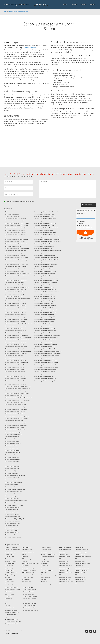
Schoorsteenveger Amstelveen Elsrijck (15, 221)
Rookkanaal (44, 582)
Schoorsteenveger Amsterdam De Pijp (15, 294)
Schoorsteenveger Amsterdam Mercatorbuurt (45, 221)
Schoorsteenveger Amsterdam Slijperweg (44, 321)
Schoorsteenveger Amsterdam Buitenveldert (16, 267)
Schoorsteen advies (64, 554)
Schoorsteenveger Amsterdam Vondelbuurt (45, 378)
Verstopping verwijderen (11, 610)
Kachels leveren (26, 584)
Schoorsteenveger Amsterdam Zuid (14, 421)
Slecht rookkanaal (10, 594)
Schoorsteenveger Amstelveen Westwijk (15, 235)
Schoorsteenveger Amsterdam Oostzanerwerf (45, 264)
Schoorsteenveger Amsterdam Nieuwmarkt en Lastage (48, 241)
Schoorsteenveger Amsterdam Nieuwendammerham (47, 239)
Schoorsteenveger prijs (81, 584)
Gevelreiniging (26, 566)
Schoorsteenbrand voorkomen (83, 557)
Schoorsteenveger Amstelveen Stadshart (15, 230)
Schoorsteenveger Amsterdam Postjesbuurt (45, 289)
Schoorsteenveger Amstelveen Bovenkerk (16, 219)
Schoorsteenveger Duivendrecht (13, 450)
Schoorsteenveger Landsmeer (13, 466)
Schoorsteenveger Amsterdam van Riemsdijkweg (46, 367)
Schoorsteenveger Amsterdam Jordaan (15, 367)
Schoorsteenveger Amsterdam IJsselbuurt (15, 360)
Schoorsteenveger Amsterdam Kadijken (15, 372)
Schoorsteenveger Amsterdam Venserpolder (45, 369)
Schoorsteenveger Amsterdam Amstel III (15, 241)
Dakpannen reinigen (27, 559)
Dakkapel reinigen (10, 584)
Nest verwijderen (45, 561)
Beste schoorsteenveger (11, 547)
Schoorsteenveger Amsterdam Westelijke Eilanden (18, 400)
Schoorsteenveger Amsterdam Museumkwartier (46, 228)
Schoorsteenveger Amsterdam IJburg (14, 356)
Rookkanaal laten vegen (65, 547)
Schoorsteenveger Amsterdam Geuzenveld (16, 331)
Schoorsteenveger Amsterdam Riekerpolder (45, 301)
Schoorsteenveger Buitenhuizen (13, 443)
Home (5, 12)
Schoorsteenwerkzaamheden (12, 589)
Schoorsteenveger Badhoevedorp (14, 434)
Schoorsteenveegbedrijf (81, 579)
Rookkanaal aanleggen (47, 584)
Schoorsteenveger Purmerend (13, 503)
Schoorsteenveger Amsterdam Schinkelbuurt (45, 312)
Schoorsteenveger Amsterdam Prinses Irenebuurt (46, 292)
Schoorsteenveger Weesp (11, 526)
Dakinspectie (8, 579)
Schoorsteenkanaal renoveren (83, 563)
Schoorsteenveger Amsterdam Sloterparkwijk (45, 331)
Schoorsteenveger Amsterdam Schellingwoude (46, 310)
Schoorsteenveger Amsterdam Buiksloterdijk (16, 260)
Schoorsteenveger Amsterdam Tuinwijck (44, 358)
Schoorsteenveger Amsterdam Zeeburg (15, 414)
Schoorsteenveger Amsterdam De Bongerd (16, 289)
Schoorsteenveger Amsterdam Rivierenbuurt (45, 305)
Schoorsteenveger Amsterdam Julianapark (16, 369)
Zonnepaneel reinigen (28, 592)
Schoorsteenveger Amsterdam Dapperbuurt (16, 280)
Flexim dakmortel (26, 561)
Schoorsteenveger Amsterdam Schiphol (44, 315)
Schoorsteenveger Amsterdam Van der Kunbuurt (46, 360)
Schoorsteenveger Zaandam (12, 532)
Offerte (43, 568)
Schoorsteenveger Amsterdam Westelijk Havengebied (19, 398)
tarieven (69, 105)
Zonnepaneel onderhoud (29, 589)
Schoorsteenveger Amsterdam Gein (14, 328)
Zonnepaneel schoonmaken (30, 596)
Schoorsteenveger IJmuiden (12, 462)
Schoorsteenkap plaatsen (82, 570)
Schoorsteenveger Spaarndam (13, 507)
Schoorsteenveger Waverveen (13, 523)
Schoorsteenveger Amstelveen (13, 216)
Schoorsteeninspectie (81, 559)
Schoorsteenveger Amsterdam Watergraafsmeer (46, 381)
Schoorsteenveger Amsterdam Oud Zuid (44, 269)
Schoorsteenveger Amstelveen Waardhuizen (16, 232)
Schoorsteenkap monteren (82, 568)
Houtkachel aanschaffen (28, 575)
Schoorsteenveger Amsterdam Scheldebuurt (45, 308)
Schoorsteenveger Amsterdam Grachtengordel (17, 335)
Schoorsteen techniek (65, 584)
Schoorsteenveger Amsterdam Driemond (15, 308)
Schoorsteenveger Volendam (12, 521)
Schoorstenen (9, 592)
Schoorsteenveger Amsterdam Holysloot (15, 349)
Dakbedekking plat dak (11, 561)
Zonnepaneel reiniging (29, 594)
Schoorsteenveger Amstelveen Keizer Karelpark (17, 223)
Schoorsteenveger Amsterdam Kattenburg (16, 376)
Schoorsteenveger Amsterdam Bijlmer (15, 253)
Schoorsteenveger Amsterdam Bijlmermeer (16, 255)
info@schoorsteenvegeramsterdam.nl (86, 218)
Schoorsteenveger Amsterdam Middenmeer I (45, 223)
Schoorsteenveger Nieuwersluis (13, 494)
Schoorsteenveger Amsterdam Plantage (44, 287)
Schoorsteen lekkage (64, 568)
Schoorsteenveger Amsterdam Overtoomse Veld (46, 280)
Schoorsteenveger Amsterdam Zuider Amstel (16, 425)
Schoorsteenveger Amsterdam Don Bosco (16, 305)
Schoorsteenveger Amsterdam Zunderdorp (16, 430)
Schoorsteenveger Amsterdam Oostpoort (44, 262)
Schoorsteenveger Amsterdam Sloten (18, 12)
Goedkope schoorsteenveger (29, 570)
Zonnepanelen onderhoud (30, 603)
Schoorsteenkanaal (80, 561)
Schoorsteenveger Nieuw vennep (13, 491)
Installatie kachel (26, 579)
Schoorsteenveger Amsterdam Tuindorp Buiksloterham (48, 351)
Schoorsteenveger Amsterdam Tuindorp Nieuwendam (47, 353)
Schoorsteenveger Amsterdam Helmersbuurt (16, 342)
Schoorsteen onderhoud (65, 572)
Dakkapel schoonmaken (28, 552)
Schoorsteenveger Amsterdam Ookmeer (44, 246)
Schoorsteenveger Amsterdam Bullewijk (15, 269)
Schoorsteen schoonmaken (66, 582)
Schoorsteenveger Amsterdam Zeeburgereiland (17, 416)
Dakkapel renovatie (27, 550)
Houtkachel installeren (28, 577)
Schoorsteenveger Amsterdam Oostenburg (45, 255)
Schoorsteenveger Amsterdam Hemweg (15, 344)
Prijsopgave (44, 572)
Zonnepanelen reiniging (29, 608)
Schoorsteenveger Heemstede (13, 459)
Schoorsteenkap (79, 566)
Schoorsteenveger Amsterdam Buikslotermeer (17, 264)
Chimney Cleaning (10, 557)
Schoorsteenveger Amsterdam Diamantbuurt (16, 301)
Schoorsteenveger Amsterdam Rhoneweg (44, 299)
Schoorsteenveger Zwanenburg (13, 537)
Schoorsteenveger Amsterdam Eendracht (15, 315)
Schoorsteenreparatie (81, 575)
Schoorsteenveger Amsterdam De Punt (15, 296)
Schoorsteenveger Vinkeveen (12, 517)
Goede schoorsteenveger (28, 568)
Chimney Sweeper (10, 559)
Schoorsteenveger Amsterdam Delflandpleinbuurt (18, 299)
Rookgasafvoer (45, 579)
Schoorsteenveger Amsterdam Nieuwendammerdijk (47, 237)
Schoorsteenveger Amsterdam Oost (43, 248)
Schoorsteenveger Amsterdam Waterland (15, 384)
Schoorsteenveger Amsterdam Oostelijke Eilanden (46, 253)
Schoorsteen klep (64, 563)
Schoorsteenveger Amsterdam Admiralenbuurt (17, 239)
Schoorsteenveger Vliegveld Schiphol (14, 519)
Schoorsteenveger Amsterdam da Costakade (16, 278)
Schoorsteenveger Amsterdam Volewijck (44, 376)
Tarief (7, 603)
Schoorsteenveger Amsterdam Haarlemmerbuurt (17, 340)
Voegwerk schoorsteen (11, 615)
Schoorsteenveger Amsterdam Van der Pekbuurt (46, 362)
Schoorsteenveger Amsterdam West (14, 395)
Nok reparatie (44, 566)
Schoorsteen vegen (80, 547)
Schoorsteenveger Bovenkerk (12, 439)
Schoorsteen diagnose (65, 557)
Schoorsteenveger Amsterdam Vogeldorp (44, 374)
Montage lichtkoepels (46, 559)
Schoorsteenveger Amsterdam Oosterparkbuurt (46, 258)
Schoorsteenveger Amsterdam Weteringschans (17, 407)
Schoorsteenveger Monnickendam (14, 482)
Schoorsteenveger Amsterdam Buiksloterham (16, 262)
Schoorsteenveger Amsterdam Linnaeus (44, 214)
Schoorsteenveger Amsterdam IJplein (14, 358)
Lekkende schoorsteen (47, 552)
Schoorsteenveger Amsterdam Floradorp (15, 321)
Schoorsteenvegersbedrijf (12, 587)
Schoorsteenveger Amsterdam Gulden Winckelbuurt (18, 337)
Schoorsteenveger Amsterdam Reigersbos (44, 296)
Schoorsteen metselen (65, 570)
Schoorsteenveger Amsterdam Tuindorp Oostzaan (46, 356)
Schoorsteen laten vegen (65, 566)
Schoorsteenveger (80, 582)
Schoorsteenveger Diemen (12, 448)
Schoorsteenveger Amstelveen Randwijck (15, 228)
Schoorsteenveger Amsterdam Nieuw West (45, 235)
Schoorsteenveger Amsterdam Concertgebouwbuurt (18, 273)
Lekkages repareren (46, 550)
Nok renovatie (45, 563)
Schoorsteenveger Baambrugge (13, 432)
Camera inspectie (9, 554)
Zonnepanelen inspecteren (30, 599)
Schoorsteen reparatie (65, 579)
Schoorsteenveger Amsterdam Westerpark (16, 402)
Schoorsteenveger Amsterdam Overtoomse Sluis (46, 278)
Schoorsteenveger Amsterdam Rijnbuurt (44, 303)
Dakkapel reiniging (27, 547)
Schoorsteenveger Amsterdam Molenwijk (44, 225)
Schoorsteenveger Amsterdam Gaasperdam (16, 326)
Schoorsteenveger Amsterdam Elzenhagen (16, 317)
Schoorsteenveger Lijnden (12, 471)
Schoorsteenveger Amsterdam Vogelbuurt (44, 372)
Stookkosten (8, 596)
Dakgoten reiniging (10, 575)
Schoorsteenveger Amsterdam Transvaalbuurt (45, 344)
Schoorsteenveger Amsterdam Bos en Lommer (17, 258)
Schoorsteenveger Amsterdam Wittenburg (16, 411)
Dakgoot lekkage (9, 568)
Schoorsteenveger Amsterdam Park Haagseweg (46, 283)
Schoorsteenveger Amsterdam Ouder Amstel (45, 271)
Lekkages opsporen (46, 547)
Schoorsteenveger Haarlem (12, 455)
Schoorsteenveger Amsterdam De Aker (15, 283)
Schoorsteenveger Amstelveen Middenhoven (16, 225)
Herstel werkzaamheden (28, 572)
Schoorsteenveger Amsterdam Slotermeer (44, 328)
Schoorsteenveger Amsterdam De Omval (15, 292)
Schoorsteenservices (80, 577)
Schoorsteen (62, 552)
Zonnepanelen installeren (29, 601)
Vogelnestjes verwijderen (11, 619)
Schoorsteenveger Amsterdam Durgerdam (16, 312)
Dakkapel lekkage (10, 582)
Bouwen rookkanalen (11, 552)
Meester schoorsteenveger (48, 557)
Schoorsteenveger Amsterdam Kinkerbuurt (16, 378)
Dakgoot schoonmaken (11, 572)
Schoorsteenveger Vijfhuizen (12, 514)
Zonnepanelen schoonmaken (30, 610)
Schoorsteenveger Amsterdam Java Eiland (16, 365)
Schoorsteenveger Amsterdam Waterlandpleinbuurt (18, 386)
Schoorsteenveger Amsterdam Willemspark (16, 409)
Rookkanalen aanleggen (65, 550)
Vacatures (8, 605)
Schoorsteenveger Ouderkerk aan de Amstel (16, 501)
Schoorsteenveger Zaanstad (12, 535)
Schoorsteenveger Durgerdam (13, 453)
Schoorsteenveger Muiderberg (13, 487)
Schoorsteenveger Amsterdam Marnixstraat (45, 219)
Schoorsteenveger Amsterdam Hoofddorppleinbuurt (18, 351)
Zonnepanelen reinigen (29, 605)
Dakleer (24, 554)
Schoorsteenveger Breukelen (12, 441)
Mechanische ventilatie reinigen (49, 554)
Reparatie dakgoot (46, 577)
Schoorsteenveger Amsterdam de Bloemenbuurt (17, 287)
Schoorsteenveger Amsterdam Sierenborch (45, 319)
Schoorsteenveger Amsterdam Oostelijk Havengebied (47, 251)
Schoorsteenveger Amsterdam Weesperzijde (16, 391)
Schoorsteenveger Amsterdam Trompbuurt (45, 347)
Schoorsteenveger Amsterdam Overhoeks (44, 276)
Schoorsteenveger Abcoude (12, 214)
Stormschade (8, 599)
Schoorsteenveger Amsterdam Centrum (15, 271)
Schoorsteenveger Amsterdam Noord (43, 244)
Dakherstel (8, 577)
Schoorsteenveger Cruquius (12, 446)
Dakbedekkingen (9, 563)
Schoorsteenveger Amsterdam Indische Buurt (16, 362)
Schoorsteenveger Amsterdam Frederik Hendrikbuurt (18, 324)
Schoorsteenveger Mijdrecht (12, 480)
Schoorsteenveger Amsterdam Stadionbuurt (45, 340)
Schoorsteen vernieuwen (81, 550)
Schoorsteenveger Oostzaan (12, 498)
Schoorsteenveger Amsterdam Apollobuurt (16, 244)
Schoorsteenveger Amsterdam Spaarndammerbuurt (47, 335)
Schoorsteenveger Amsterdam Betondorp (16, 251)
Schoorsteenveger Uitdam (12, 510)
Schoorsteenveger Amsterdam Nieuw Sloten (45, 232)
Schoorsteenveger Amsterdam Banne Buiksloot (17, 248)
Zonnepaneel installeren (29, 587)
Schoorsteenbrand (80, 554)
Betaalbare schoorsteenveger (12, 550)
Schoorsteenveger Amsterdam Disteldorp (15, 303)
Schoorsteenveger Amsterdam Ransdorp (44, 294)
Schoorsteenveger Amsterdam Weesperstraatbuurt (18, 389)
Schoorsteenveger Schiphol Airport (14, 505)
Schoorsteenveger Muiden (12, 485)
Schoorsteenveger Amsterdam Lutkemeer (44, 216)
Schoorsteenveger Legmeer (12, 469)
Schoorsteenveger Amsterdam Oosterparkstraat (46, 260)
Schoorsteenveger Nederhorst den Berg (15, 489)
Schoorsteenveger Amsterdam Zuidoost (15, 427)
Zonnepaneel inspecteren (12, 624)
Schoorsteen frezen (64, 559)
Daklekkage (25, 557)
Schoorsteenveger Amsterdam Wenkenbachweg (17, 393)
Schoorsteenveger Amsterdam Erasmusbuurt (16, 319)
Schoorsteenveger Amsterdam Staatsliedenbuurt (46, 337)
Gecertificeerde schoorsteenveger (30, 563)
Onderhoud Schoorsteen (47, 570)
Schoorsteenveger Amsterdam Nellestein (44, 230)
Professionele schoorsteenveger (49, 575)
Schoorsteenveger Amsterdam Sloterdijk (44, 326)
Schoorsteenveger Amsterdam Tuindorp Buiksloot (46, 349)
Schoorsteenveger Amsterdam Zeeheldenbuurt (17, 418)
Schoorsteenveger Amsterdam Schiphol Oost (45, 317)
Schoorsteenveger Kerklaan (12, 464)
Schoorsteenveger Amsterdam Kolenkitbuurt (16, 381)
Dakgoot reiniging (10, 570)
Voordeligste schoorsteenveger (13, 621)
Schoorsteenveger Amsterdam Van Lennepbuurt (46, 365)
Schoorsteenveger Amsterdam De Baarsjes (16, 285)
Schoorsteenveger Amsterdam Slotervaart (44, 333)
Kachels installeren (27, 582)
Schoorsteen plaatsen (65, 575)
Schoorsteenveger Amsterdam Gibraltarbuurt (16, 333)
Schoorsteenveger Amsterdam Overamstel (44, 273)
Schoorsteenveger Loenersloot (13, 478)
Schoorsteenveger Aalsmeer (12, 212)
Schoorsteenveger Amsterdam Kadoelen (15, 374)
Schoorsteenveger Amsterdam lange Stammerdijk (46, 212)
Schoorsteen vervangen (81, 552)
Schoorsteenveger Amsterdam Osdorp (44, 267)
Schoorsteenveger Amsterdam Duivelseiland (16, 310)
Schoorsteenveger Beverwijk (12, 437)
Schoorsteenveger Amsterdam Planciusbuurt (45, 285)
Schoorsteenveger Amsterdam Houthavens (16, 353)
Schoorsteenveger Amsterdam (16, 4)
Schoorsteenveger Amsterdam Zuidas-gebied (16, 423)
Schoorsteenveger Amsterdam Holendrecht (16, 347)
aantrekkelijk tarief (30, 48)
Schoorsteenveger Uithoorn (12, 512)
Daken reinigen (9, 566)
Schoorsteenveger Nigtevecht (12, 496)
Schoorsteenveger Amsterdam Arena (14, 246)
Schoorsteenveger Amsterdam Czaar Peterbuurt (17, 276)
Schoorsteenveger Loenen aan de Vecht (15, 475)
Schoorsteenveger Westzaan (12, 528)
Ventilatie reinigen (10, 608)
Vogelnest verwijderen (11, 617)
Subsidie (7, 601)
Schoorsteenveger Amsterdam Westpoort (15, 405)
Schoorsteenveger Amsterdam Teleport (44, 342)
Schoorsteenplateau (80, 572)
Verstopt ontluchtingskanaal (12, 612)
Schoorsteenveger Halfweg (12, 457)
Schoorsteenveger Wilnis (11, 530)
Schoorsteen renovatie (65, 577)
